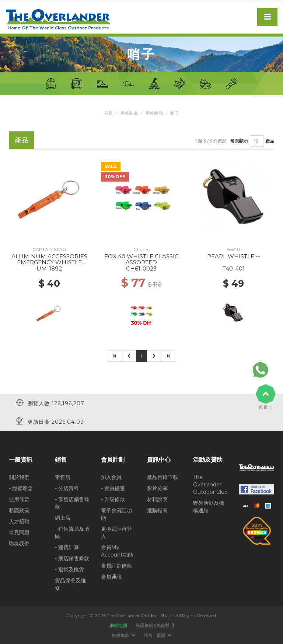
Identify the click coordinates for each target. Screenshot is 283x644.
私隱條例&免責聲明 (155, 625)
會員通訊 (111, 577)
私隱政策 (19, 510)
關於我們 (19, 477)
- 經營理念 (21, 488)
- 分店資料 (67, 488)
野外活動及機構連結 (209, 507)
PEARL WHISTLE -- (234, 256)
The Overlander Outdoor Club (210, 485)
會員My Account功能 (117, 551)
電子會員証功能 (116, 514)
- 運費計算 (67, 547)
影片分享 (157, 488)
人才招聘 (19, 521)
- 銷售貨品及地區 (72, 533)
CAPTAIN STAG (49, 249)
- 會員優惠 (113, 488)
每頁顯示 (239, 141)
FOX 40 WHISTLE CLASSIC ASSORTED (141, 259)
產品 (270, 141)
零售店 (63, 477)
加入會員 (111, 477)
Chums (141, 249)
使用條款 (19, 499)
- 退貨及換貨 (69, 569)
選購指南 (157, 510)
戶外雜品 (154, 113)
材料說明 (157, 499)
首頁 (108, 113)
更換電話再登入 (116, 533)
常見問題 (19, 533)
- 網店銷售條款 (72, 558)
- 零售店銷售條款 (72, 503)
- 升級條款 (113, 499)
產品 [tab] (21, 140)
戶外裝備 (129, 113)
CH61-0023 (141, 268)
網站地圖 (118, 625)
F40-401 (233, 268)
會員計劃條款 (116, 566)
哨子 (175, 113)
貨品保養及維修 (70, 584)
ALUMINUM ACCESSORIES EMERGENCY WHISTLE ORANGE (49, 262)
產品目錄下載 (163, 477)
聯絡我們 (19, 544)
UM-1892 (49, 268)
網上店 (63, 518)
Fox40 (233, 249)
